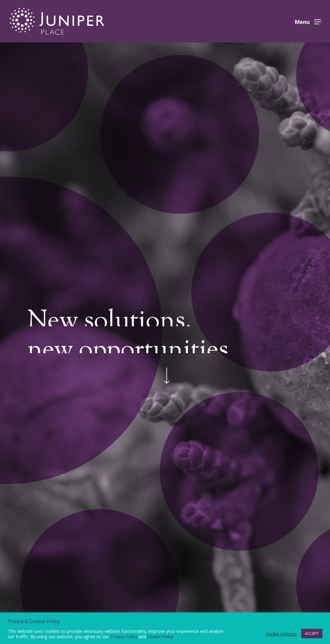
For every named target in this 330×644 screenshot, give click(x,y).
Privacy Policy (124, 636)
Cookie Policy (160, 636)
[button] (308, 21)
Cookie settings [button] (281, 634)
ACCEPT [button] (312, 633)
